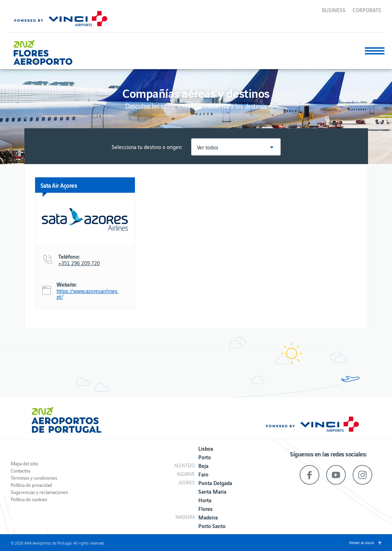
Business (334, 10)
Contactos (21, 471)
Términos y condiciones (34, 478)
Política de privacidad (31, 485)
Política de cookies (29, 499)
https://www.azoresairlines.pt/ (88, 294)
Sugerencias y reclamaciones (39, 492)
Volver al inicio (362, 542)
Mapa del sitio (25, 463)
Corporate (367, 10)
